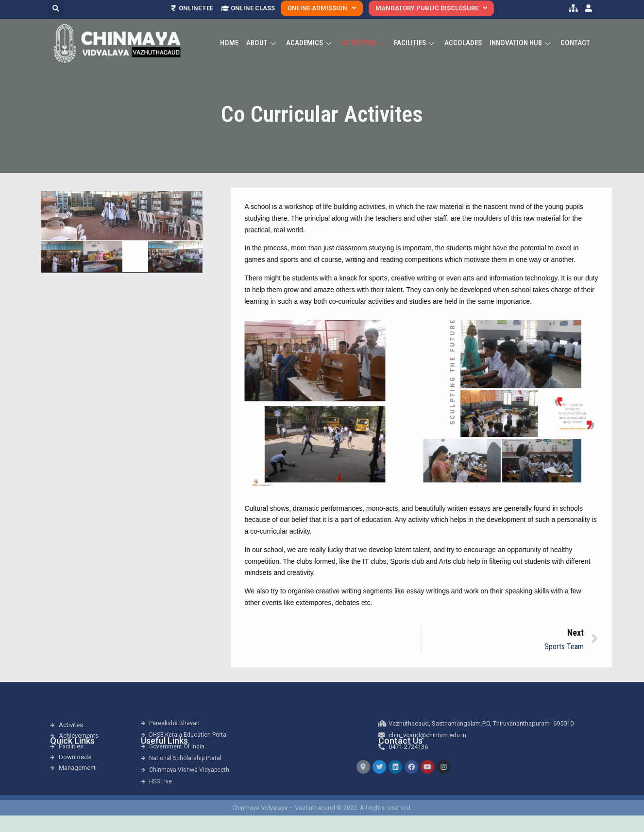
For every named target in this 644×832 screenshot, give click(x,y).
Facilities (415, 32)
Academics (310, 32)
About (262, 32)
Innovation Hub (521, 32)
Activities (364, 32)
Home (229, 32)
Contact (575, 32)
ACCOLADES (463, 32)
